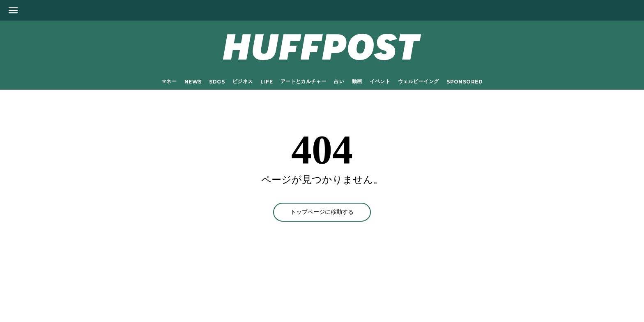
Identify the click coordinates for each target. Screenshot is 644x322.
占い (339, 81)
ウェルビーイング (418, 81)
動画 (357, 81)
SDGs (217, 82)
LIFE (267, 82)
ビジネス (243, 81)
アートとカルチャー (304, 81)
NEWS (193, 82)
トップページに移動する (322, 212)
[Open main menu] (13, 10)
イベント (380, 81)
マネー (169, 81)
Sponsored (465, 82)
